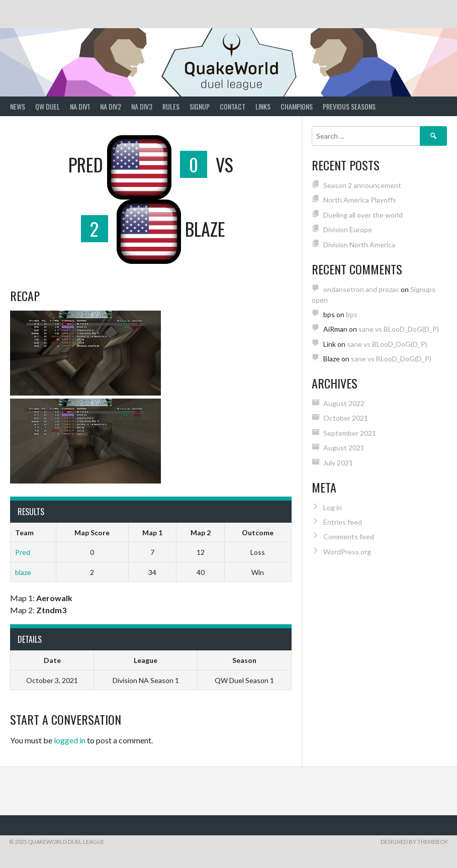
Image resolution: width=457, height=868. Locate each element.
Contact (233, 106)
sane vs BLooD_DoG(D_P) (399, 329)
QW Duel (48, 106)
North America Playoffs (360, 200)
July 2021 (338, 463)
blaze (23, 572)
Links (263, 106)
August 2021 (344, 448)
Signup (200, 106)
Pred (23, 552)
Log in (333, 507)
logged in (70, 740)
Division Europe (348, 229)
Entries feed (343, 522)
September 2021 (350, 433)
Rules (171, 106)
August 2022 (344, 403)
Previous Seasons (349, 106)
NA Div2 (111, 106)
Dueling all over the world (363, 215)
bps (352, 314)
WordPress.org (347, 552)
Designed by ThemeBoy (414, 842)
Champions (297, 106)
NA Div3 (142, 106)
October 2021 (346, 418)
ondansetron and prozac (361, 289)
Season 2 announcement (362, 185)
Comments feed (349, 537)
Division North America (359, 245)
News (18, 106)
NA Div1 (80, 106)
